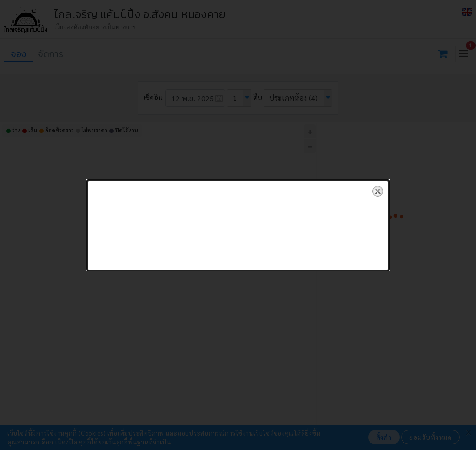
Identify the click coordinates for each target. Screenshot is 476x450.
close (378, 187)
